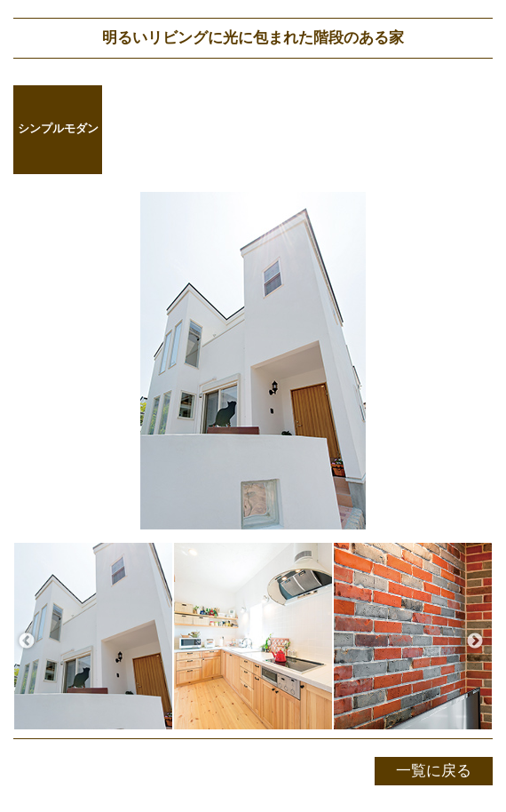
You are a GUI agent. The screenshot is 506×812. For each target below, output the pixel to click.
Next (475, 641)
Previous (27, 641)
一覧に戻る (434, 771)
